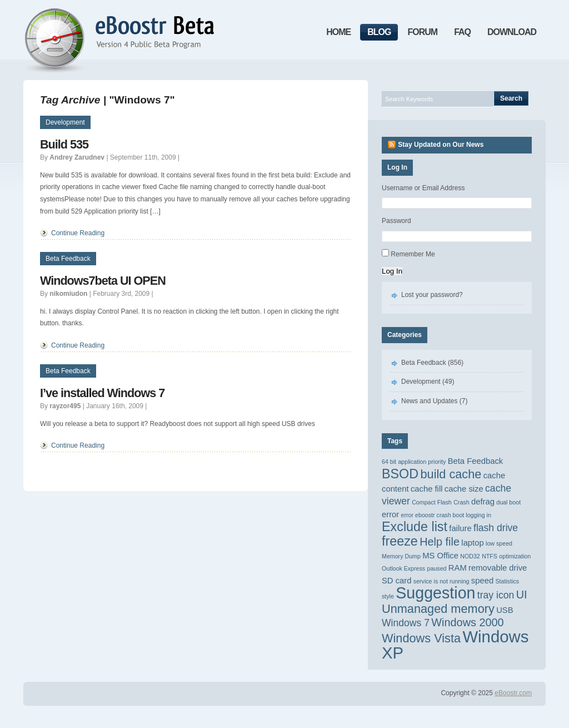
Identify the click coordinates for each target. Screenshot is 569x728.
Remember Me (413, 254)
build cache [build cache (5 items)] (451, 474)
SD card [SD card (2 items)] (396, 581)
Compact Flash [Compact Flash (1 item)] (432, 502)
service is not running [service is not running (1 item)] (441, 581)
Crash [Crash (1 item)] (461, 502)
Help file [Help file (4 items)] (440, 542)
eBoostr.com (513, 693)
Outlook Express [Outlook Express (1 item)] (403, 568)
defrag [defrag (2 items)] (483, 502)
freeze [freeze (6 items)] (400, 541)
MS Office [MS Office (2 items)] (440, 556)
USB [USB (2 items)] (505, 610)
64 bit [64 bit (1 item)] (389, 462)
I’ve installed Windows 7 (102, 393)
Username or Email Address (423, 188)
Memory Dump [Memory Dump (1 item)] (401, 556)
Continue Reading (78, 233)
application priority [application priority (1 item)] (422, 462)
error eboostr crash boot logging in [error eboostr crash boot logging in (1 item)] (446, 515)
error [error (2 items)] (390, 514)
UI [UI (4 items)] (522, 595)
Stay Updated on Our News (441, 145)
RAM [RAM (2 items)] (458, 568)
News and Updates (429, 401)
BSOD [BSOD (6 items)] (400, 474)
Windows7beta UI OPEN (103, 281)
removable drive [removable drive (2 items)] (498, 568)
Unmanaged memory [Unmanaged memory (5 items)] (438, 609)
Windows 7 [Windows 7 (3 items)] (406, 623)
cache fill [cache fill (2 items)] (427, 489)
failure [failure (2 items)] (460, 528)
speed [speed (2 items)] (482, 581)
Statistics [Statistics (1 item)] (508, 581)
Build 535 (64, 144)
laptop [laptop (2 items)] (472, 543)
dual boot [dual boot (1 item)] (508, 502)
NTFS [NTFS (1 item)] (490, 556)
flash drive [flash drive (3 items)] (496, 528)
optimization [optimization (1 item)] (515, 556)
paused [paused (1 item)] (437, 568)
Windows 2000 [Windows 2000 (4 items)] (467, 622)
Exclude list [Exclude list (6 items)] (415, 527)
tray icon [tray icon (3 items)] (496, 595)
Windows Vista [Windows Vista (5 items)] (421, 638)
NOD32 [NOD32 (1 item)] (470, 556)
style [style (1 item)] (388, 596)
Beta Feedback (68, 259)
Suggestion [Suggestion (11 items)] (435, 593)
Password (396, 221)
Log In (392, 271)
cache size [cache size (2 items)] (464, 489)
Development (65, 122)
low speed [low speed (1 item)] (499, 543)
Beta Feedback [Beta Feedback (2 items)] (476, 461)
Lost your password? (432, 295)
